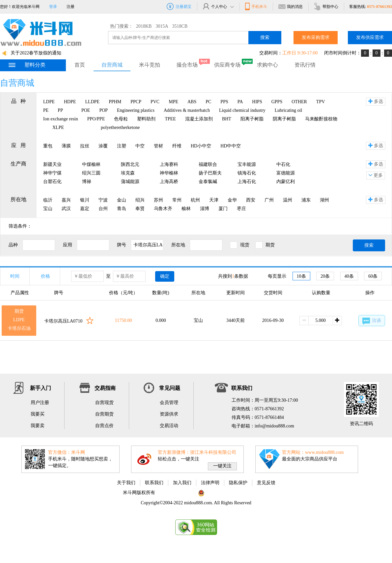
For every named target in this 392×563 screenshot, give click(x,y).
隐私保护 (238, 483)
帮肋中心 (326, 7)
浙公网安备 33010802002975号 (232, 493)
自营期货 (104, 414)
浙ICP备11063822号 (176, 493)
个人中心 (218, 7)
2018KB (144, 26)
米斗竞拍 (150, 65)
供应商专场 (227, 65)
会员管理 (169, 403)
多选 (376, 101)
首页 (80, 65)
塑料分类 (27, 65)
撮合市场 (187, 65)
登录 (53, 7)
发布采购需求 (316, 37)
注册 (70, 7)
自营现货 (104, 403)
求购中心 (267, 65)
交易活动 (169, 426)
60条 (373, 276)
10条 (301, 276)
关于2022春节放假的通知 (36, 53)
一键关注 (222, 466)
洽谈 (372, 321)
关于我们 (126, 483)
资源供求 (169, 414)
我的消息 (290, 7)
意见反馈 (266, 483)
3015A (162, 26)
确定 (165, 276)
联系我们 (154, 483)
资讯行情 (305, 65)
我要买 (38, 414)
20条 (325, 276)
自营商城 (112, 65)
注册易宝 (179, 7)
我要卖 (38, 426)
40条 (349, 276)
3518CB (180, 26)
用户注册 (40, 403)
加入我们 (182, 483)
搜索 (265, 37)
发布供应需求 (370, 37)
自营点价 (104, 426)
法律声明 (210, 483)
